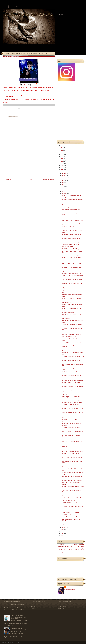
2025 (62, 145)
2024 (62, 147)
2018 (62, 158)
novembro (64, 173)
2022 (62, 151)
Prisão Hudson (80, 546)
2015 (62, 164)
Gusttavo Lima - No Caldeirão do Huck (70, 378)
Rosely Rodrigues (70, 553)
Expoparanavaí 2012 (66, 318)
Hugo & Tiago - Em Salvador (68, 332)
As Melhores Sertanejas (15, 643)
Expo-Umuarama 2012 (67, 302)
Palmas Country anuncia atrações (69, 439)
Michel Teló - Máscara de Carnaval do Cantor (72, 376)
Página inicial (29, 179)
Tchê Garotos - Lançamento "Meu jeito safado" (72, 451)
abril (63, 189)
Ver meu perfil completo (70, 589)
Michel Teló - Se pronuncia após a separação (72, 480)
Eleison (66, 548)
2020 (62, 155)
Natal (62, 553)
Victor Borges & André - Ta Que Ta (69, 337)
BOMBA (59, 551)
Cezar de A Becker (70, 587)
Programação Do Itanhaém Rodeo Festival (71, 394)
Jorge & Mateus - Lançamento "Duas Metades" (72, 271)
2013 (62, 167)
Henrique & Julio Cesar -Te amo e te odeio (71, 343)
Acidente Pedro (78, 545)
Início (6, 7)
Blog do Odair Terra (36, 604)
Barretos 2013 (61, 548)
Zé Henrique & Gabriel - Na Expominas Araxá (72, 449)
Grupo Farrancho (62, 604)
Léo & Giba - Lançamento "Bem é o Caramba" (72, 380)
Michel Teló (61, 608)
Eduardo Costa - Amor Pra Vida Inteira (70, 244)
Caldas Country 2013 (70, 551)
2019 (62, 156)
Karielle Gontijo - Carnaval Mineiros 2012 (71, 261)
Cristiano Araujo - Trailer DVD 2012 (70, 247)
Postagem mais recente (10, 179)
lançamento (61, 546)
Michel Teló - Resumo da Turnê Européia (71, 242)
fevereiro (64, 194)
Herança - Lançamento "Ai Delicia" (70, 207)
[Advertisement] (16, 166)
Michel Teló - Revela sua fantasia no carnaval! (72, 402)
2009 (62, 533)
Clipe (69, 550)
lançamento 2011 (70, 546)
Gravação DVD (74, 550)
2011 (62, 530)
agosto (63, 180)
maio (63, 187)
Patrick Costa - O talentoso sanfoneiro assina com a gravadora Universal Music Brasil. (19, 630)
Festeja (59, 553)
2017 (62, 160)
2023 (62, 149)
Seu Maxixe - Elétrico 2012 (68, 515)
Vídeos (18, 7)
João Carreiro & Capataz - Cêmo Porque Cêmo (72, 221)
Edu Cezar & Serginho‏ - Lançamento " (70, 510)
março (63, 191)
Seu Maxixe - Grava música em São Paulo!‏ (71, 498)
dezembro (64, 171)
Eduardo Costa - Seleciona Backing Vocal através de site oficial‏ (26, 53)
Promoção (65, 553)
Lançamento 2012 (65, 545)
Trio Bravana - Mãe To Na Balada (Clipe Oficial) (73, 255)
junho (63, 185)
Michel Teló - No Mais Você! (68, 312)
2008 (62, 535)
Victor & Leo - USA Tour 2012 (68, 500)
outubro (64, 176)
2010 (62, 532)
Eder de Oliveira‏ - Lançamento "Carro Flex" (72, 512)
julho (63, 182)
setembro (64, 178)
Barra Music (63, 551)
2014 (62, 166)
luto (74, 553)
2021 (62, 153)
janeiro (63, 528)
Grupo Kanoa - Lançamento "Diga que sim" (72, 334)
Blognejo (33, 606)
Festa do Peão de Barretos (79, 551)
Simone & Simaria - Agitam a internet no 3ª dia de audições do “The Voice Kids (18, 617)
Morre (80, 548)
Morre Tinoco (81, 550)
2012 (62, 169)
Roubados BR (34, 608)
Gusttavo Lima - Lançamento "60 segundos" (72, 400)
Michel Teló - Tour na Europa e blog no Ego (72, 273)
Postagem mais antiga (49, 179)
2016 (62, 162)
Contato (12, 7)
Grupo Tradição (62, 606)
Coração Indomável (73, 548)
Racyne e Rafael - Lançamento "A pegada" (71, 517)
